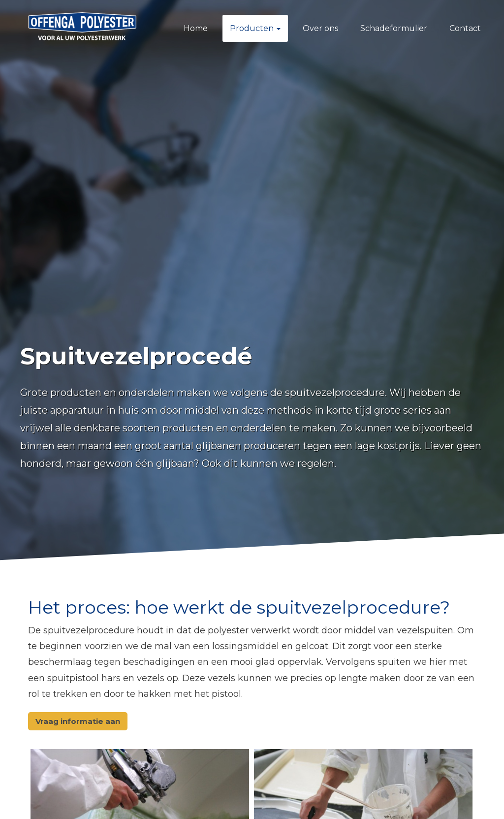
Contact (465, 28)
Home (196, 28)
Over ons (320, 28)
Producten (255, 28)
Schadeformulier (394, 28)
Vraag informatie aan (78, 721)
